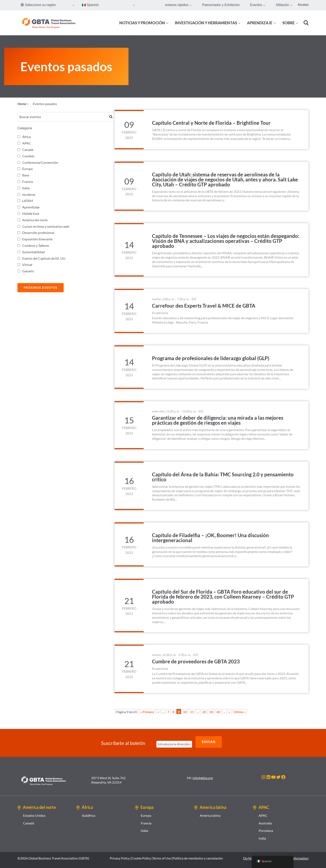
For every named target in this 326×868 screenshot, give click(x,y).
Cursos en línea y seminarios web (46, 226)
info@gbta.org (203, 774)
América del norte (35, 220)
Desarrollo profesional (38, 233)
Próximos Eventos (41, 288)
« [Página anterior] (158, 712)
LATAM (28, 201)
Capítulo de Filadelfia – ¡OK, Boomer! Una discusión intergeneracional (210, 538)
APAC (27, 143)
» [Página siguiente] (229, 712)
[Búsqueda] (306, 23)
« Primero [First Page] (147, 712)
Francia (28, 182)
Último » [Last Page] (240, 712)
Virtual (27, 265)
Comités (28, 156)
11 (192, 712)
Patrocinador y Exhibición (221, 5)
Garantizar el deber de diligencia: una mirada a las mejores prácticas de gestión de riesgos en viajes (218, 420)
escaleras (29, 194)
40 (218, 712)
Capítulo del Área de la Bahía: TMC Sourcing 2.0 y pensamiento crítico (223, 477)
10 (185, 712)
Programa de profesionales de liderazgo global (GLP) (211, 358)
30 (211, 712)
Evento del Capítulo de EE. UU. (44, 258)
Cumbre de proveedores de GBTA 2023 (196, 661)
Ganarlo (28, 271)
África (27, 137)
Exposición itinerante (37, 239)
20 (204, 712)
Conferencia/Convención (40, 162)
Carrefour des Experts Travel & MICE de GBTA (204, 306)
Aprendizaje (31, 207)
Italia (26, 188)
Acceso (303, 5)
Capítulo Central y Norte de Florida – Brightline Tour (211, 123)
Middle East (31, 213)
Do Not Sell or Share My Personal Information (276, 854)
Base (26, 175)
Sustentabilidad (33, 252)
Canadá (28, 150)
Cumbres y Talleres (36, 245)
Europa (27, 169)
